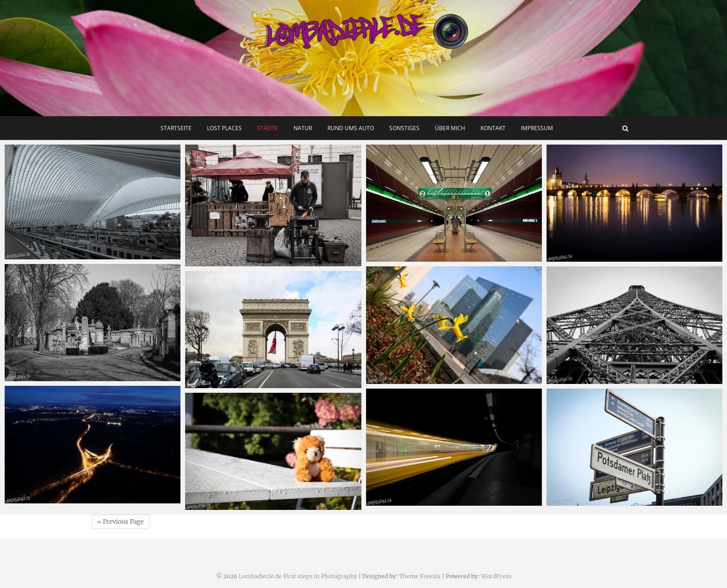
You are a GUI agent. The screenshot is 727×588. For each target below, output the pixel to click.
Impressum (537, 128)
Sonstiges (404, 128)
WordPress (496, 576)
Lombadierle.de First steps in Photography (298, 576)
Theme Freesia (420, 576)
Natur (303, 128)
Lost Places (224, 128)
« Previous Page (120, 522)
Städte (268, 128)
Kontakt (493, 128)
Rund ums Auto (351, 128)
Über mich (450, 128)
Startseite (176, 128)
